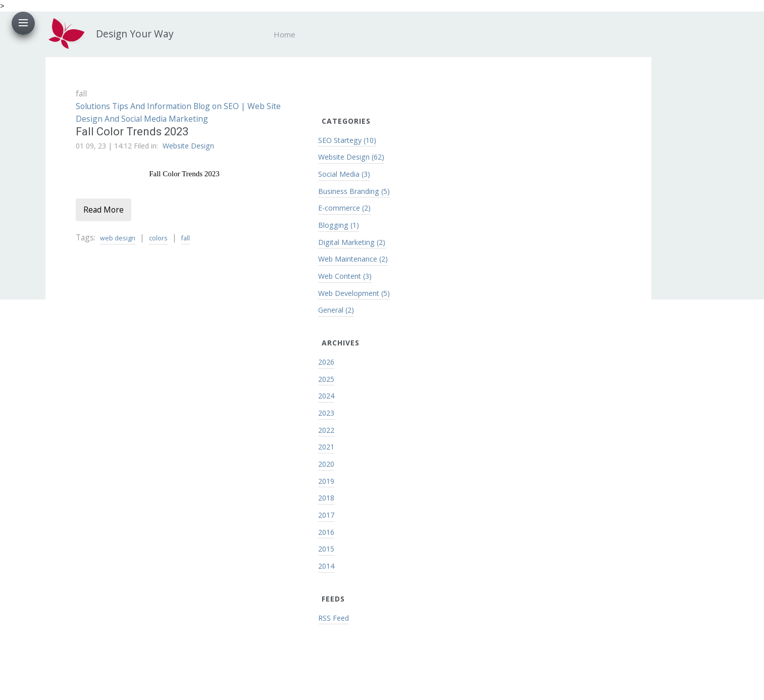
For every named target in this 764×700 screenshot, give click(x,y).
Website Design (188, 146)
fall (186, 238)
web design (118, 238)
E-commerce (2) (344, 208)
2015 (326, 549)
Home (285, 34)
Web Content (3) (345, 276)
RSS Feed (334, 618)
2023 (326, 413)
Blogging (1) (339, 225)
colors (158, 238)
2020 (326, 464)
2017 (326, 515)
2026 (326, 362)
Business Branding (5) (354, 191)
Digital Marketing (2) (352, 242)
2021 (326, 447)
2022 (326, 430)
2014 (326, 566)
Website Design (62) (351, 157)
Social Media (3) (344, 174)
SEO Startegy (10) (347, 140)
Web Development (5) (354, 293)
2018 (326, 498)
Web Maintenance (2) (353, 259)
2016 (326, 532)
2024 (326, 396)
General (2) (336, 310)
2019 (326, 481)
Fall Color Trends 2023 (132, 132)
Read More (104, 210)
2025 (326, 379)
